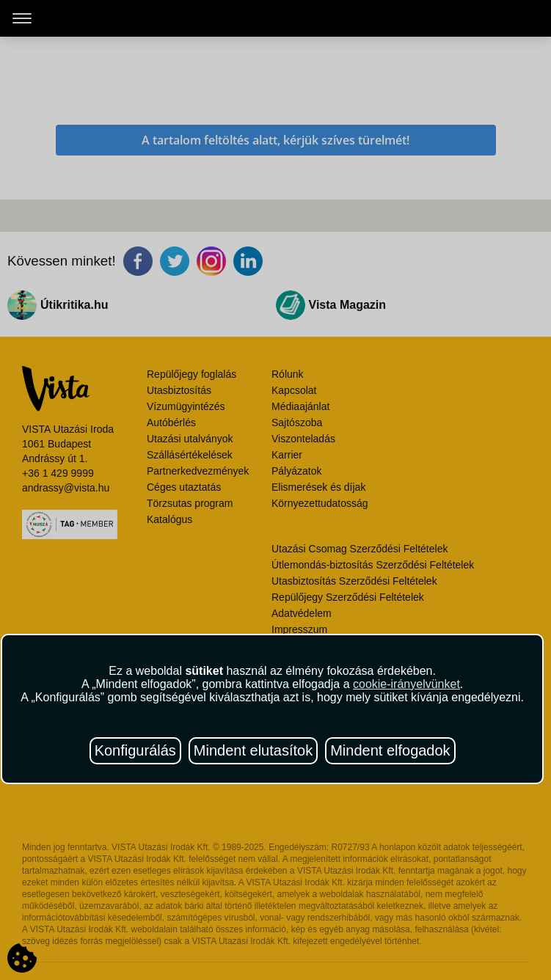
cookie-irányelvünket (406, 684)
